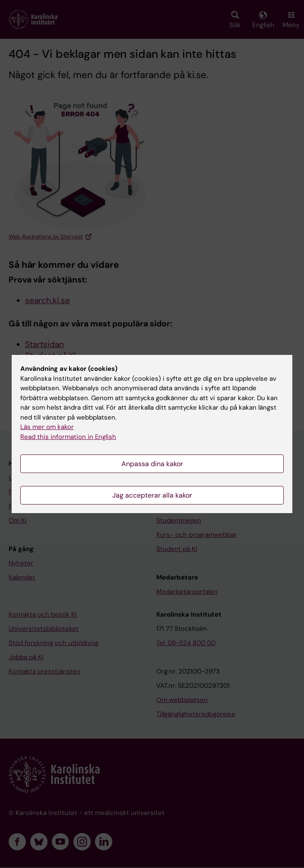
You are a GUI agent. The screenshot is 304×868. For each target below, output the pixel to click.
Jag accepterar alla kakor (152, 495)
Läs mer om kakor (47, 427)
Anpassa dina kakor (152, 464)
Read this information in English (68, 437)
